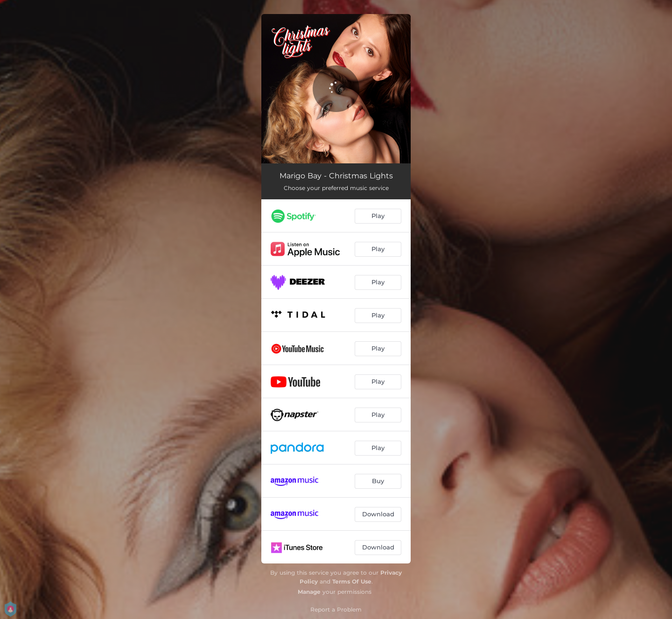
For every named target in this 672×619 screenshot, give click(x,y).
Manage (309, 592)
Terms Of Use (352, 581)
